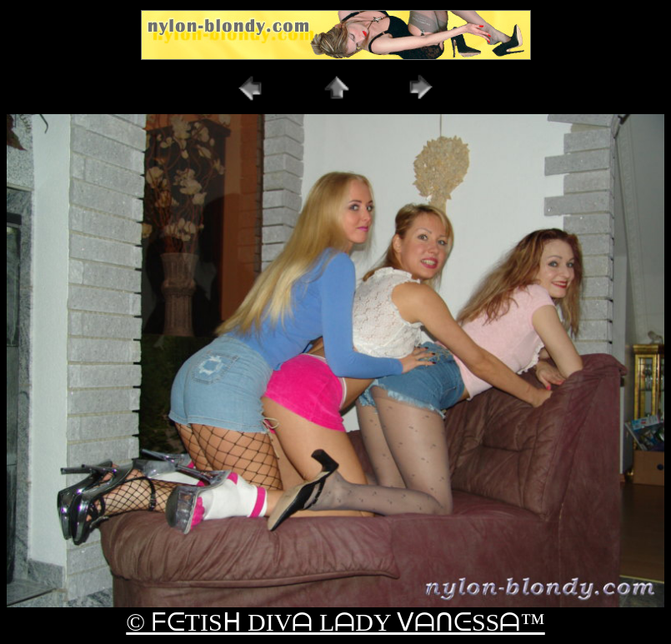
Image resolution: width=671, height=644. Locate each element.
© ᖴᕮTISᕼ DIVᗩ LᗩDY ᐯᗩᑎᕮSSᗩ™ (335, 622)
